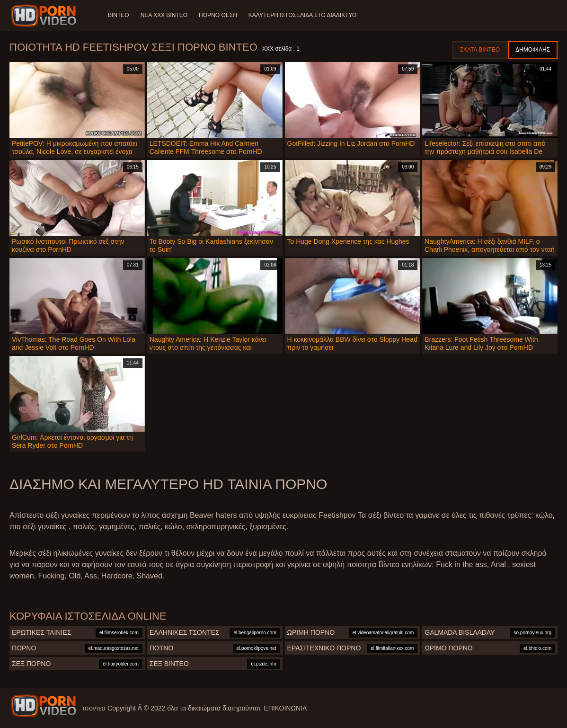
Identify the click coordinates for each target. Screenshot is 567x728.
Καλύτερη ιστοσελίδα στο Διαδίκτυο (302, 15)
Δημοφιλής (533, 50)
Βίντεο (119, 15)
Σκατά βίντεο (480, 50)
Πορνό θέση (218, 15)
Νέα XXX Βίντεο (164, 15)
